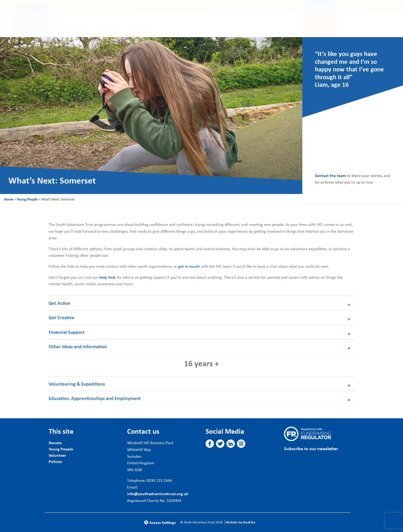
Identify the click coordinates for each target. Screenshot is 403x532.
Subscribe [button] (349, 7)
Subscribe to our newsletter (311, 448)
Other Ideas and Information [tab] (78, 346)
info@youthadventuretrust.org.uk (158, 494)
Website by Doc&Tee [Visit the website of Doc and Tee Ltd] (241, 522)
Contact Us (289, 7)
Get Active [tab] (59, 303)
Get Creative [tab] (62, 317)
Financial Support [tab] (67, 332)
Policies (55, 461)
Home (214, 7)
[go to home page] (31, 22)
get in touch (189, 266)
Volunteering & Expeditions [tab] (77, 384)
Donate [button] (319, 25)
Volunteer (109, 25)
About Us (237, 7)
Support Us (143, 25)
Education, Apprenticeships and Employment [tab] (95, 398)
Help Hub (107, 277)
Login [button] (319, 7)
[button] (210, 444)
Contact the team (330, 175)
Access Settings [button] (160, 522)
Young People (72, 25)
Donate (55, 443)
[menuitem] (214, 7)
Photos (263, 7)
